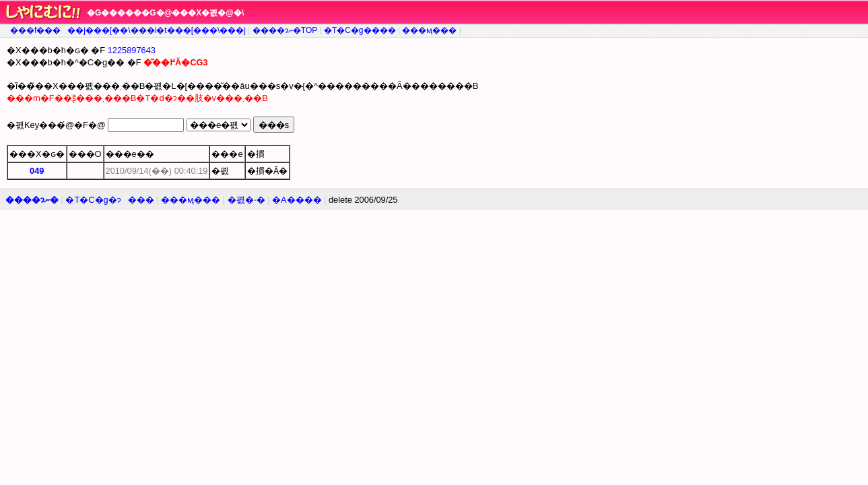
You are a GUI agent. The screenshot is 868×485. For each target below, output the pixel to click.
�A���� (297, 200)
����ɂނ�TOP (285, 30)
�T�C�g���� (360, 30)
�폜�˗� (246, 200)
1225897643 (132, 50)
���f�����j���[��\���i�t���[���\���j (128, 30)
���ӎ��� (429, 30)
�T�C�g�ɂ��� (109, 200)
